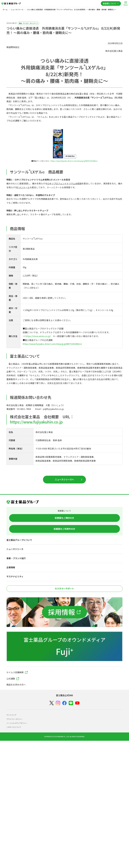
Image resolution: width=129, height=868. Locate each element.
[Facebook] (64, 703)
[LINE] (71, 703)
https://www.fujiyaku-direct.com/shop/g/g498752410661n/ (74, 161)
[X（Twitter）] (52, 703)
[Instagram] (58, 703)
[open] (126, 3)
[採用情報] (64, 612)
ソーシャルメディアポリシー (17, 723)
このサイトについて (14, 727)
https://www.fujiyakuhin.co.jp (36, 422)
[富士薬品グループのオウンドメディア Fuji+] (64, 646)
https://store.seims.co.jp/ (38, 336)
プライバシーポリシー (14, 719)
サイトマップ (11, 715)
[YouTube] (77, 703)
